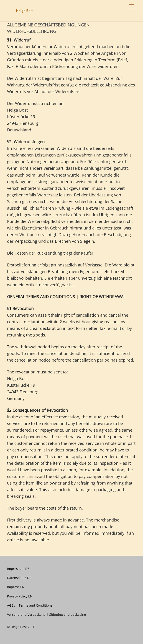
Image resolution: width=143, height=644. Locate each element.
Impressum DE (18, 569)
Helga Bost (19, 627)
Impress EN (16, 587)
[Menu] (131, 6)
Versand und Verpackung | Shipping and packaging (47, 614)
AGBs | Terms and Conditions (30, 605)
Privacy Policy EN (20, 596)
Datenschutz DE (19, 578)
